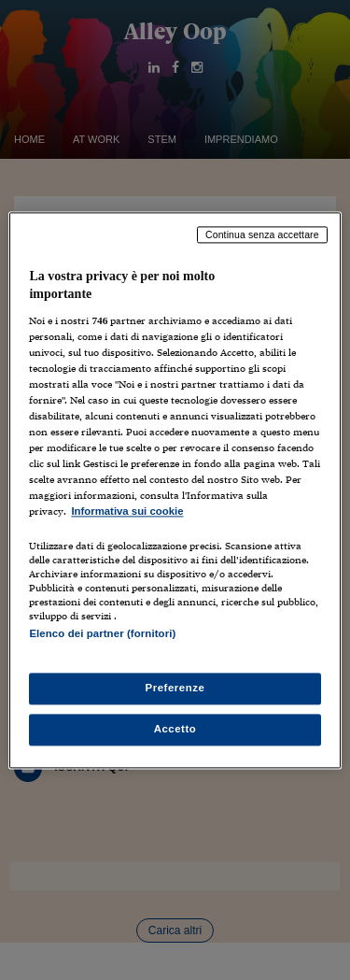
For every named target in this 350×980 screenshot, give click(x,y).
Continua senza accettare (262, 234)
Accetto (175, 729)
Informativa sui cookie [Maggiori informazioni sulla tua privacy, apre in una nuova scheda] (127, 512)
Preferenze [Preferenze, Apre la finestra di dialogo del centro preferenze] (175, 688)
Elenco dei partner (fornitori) (102, 633)
